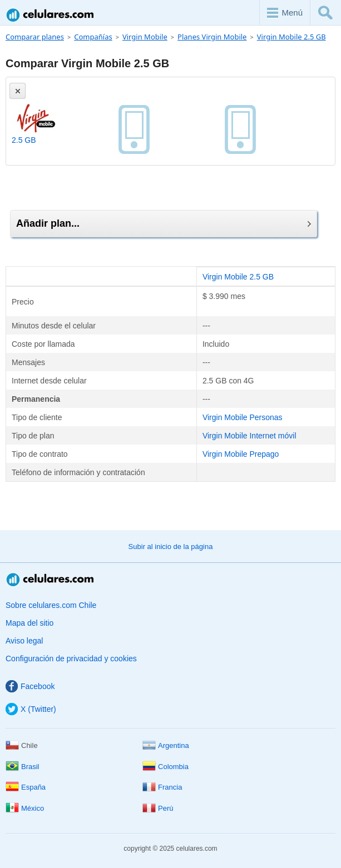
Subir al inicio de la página (171, 547)
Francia (162, 787)
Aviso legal (24, 641)
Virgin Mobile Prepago (241, 454)
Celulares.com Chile (51, 15)
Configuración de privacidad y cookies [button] (71, 659)
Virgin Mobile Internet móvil (249, 436)
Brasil (23, 767)
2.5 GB (24, 140)
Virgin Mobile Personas (243, 417)
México (25, 808)
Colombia (165, 767)
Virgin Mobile (145, 37)
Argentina (166, 745)
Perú (158, 808)
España (26, 787)
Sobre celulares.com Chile (51, 605)
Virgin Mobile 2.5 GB (291, 37)
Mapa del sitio (29, 623)
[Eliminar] (18, 91)
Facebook (30, 686)
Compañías (93, 37)
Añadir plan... (164, 223)
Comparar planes (35, 37)
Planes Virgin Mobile (212, 37)
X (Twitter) (31, 709)
